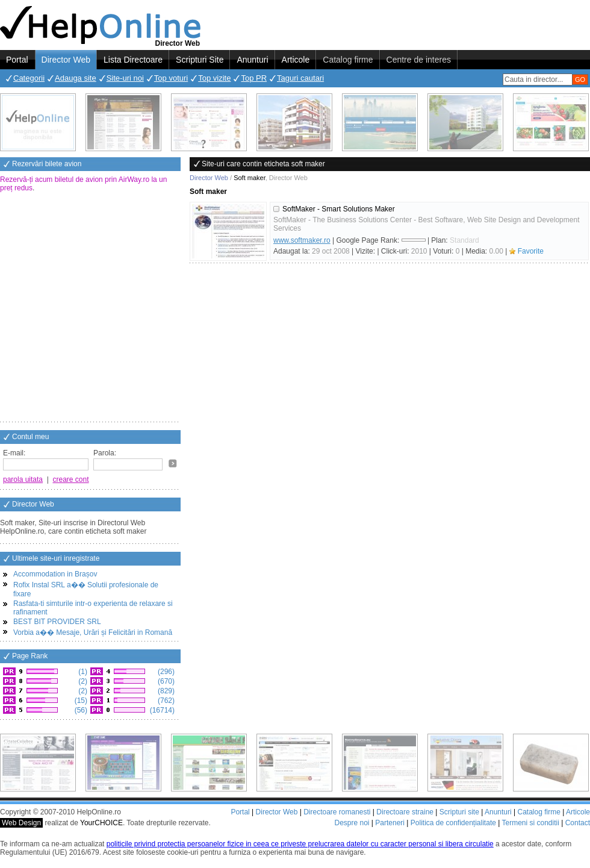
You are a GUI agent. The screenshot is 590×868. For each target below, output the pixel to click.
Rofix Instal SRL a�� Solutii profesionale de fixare (86, 589)
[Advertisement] (113, 308)
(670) (165, 681)
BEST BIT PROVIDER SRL (57, 622)
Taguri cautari (300, 78)
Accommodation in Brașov (55, 574)
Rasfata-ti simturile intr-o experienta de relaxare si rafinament (93, 608)
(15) (80, 701)
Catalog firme (348, 60)
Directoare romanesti (337, 812)
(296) (165, 672)
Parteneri (390, 823)
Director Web (66, 60)
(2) (82, 681)
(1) (82, 672)
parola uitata (23, 479)
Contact (578, 823)
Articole (296, 60)
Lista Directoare (133, 60)
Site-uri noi (125, 78)
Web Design (21, 823)
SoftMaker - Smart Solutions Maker (339, 209)
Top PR (254, 78)
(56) (80, 710)
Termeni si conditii (530, 823)
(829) (165, 691)
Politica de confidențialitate (453, 823)
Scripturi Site (200, 60)
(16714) (161, 710)
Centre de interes (419, 60)
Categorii (29, 78)
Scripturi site (459, 812)
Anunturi (252, 60)
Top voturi (171, 78)
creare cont (71, 479)
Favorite (531, 251)
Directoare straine (405, 812)
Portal (17, 60)
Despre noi (352, 823)
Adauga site (76, 78)
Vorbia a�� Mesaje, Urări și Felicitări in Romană (93, 632)
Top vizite (214, 78)
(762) (165, 701)
